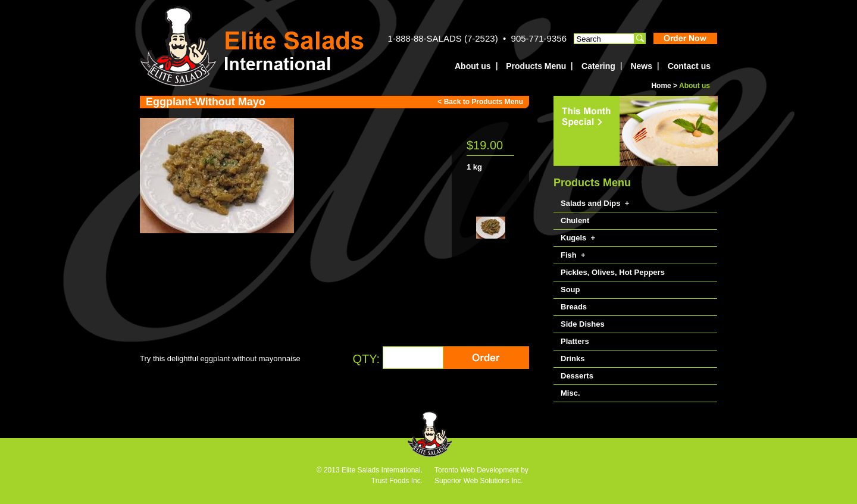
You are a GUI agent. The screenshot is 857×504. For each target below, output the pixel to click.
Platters (575, 341)
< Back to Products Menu (480, 102)
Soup (570, 289)
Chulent (575, 220)
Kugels (573, 238)
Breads (574, 307)
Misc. (570, 393)
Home (661, 86)
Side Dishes (583, 324)
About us (473, 66)
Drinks (573, 359)
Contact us (689, 66)
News (641, 66)
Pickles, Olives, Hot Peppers (613, 272)
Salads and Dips (590, 203)
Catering (598, 66)
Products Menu (536, 66)
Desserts (577, 376)
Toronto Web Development (477, 470)
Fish (569, 255)
